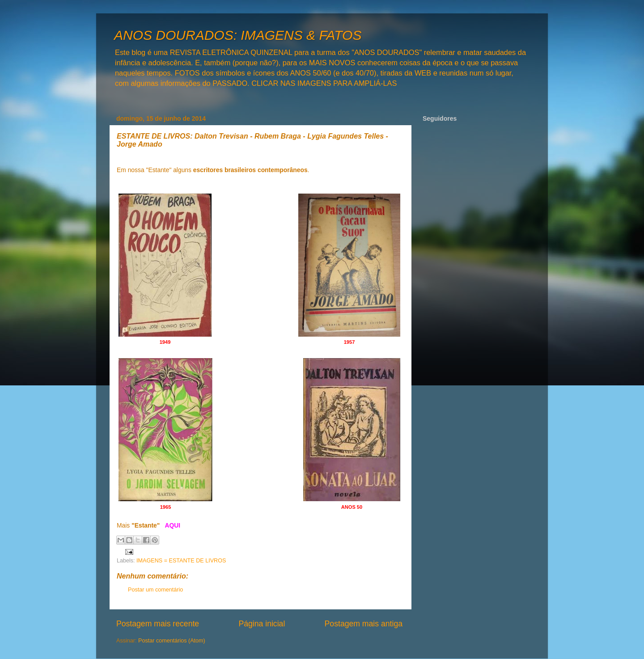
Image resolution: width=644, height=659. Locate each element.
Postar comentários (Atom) (172, 641)
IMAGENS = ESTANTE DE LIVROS (181, 561)
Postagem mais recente (158, 624)
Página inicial (262, 624)
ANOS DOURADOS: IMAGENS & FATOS (238, 35)
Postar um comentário (155, 590)
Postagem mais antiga (364, 624)
